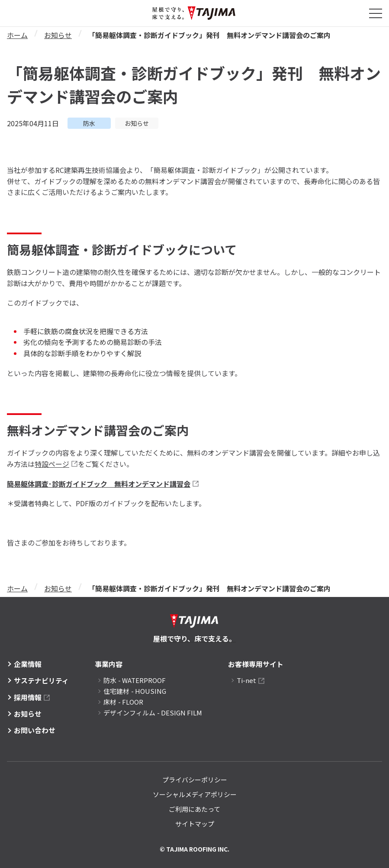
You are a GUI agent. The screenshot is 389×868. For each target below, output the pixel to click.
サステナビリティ (41, 680)
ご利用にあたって (194, 809)
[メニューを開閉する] (376, 13)
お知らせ (58, 35)
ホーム (17, 35)
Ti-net (246, 680)
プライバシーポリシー (195, 780)
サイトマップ (195, 824)
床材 (123, 702)
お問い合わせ (35, 730)
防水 (135, 680)
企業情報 (28, 664)
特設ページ (52, 464)
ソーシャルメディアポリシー (195, 794)
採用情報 (28, 697)
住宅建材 (135, 691)
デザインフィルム (153, 713)
